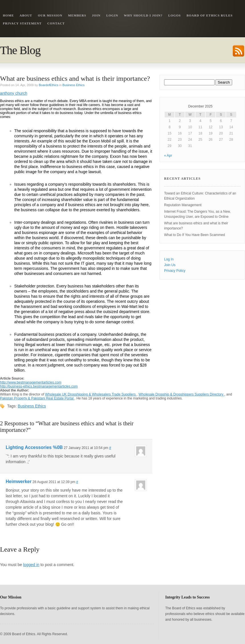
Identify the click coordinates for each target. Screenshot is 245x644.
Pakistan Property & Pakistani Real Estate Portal (37, 398)
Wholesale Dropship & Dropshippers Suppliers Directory (181, 394)
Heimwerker (19, 482)
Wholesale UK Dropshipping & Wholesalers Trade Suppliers (91, 394)
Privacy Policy (175, 271)
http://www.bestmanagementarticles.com (31, 382)
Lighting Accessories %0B (34, 447)
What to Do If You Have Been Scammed (194, 235)
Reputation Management (183, 205)
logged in (31, 565)
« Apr (168, 156)
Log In (169, 259)
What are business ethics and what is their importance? (75, 78)
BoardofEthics (48, 85)
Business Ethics (73, 85)
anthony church (14, 93)
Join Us (170, 265)
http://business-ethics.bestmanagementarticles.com (39, 386)
